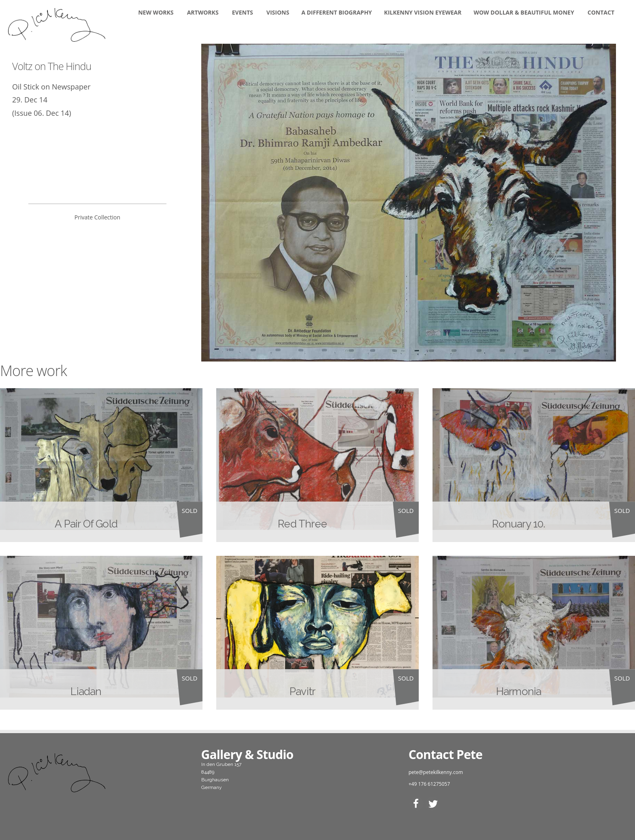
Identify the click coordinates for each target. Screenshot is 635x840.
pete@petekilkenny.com (436, 772)
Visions (278, 12)
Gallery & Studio (247, 754)
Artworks (203, 12)
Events (243, 12)
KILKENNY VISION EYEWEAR (423, 12)
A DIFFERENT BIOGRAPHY (337, 12)
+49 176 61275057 (429, 784)
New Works (156, 12)
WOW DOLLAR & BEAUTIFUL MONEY (524, 12)
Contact (601, 12)
